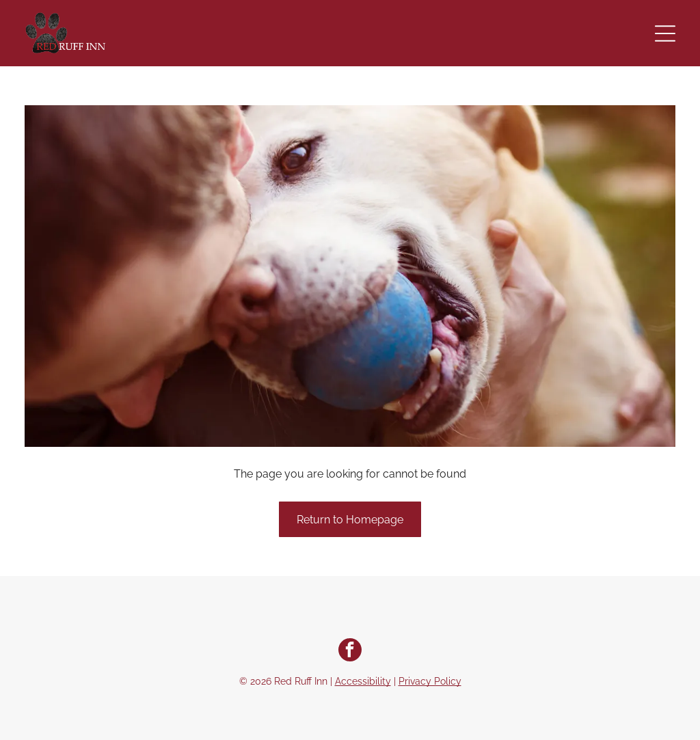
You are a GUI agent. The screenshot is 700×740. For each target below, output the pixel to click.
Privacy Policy (430, 681)
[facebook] (350, 652)
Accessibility (363, 681)
